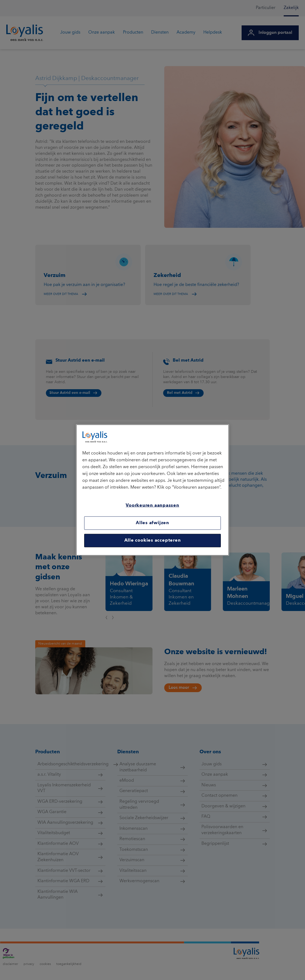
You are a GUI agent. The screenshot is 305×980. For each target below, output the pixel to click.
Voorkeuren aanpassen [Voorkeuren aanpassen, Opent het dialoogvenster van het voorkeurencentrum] (152, 506)
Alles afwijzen (152, 523)
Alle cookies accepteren (153, 541)
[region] (152, 490)
